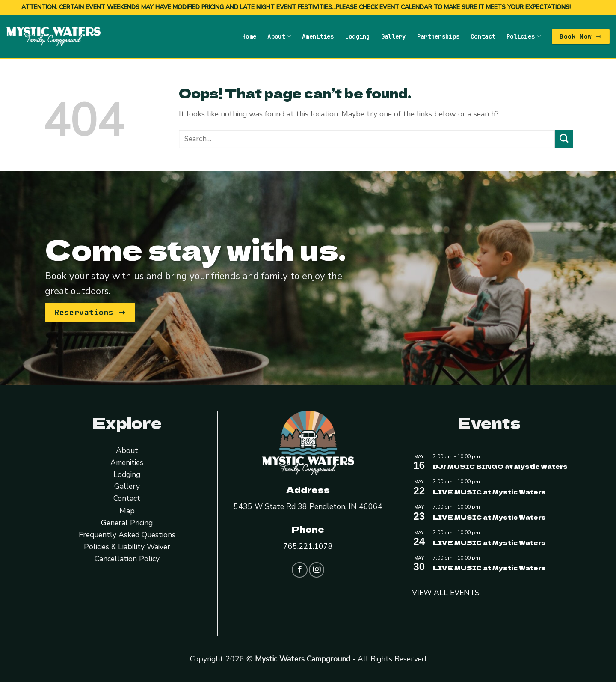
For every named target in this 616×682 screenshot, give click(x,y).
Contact (483, 36)
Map (127, 510)
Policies (524, 36)
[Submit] (564, 139)
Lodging (358, 36)
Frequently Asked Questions (127, 535)
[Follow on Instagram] (317, 570)
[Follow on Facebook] (299, 570)
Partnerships (438, 36)
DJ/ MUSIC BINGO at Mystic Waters (500, 466)
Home (249, 36)
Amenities (318, 36)
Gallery (394, 36)
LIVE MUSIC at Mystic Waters (489, 491)
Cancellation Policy (127, 559)
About (279, 36)
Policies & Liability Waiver (127, 547)
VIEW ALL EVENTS (446, 593)
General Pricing (127, 523)
